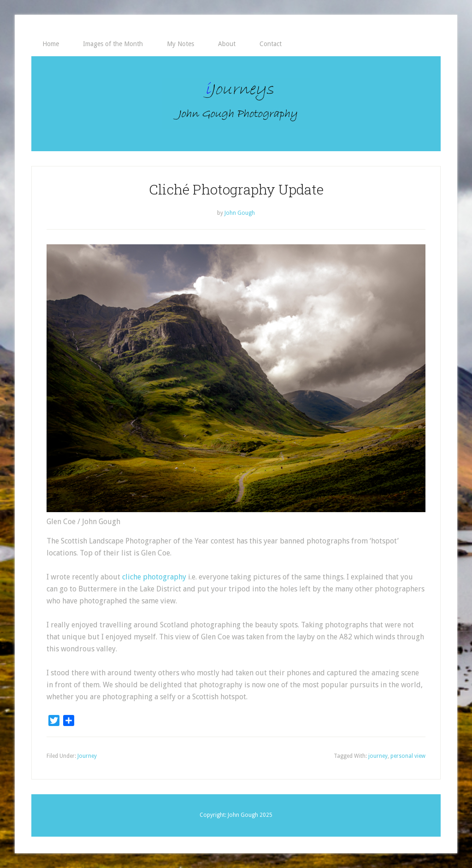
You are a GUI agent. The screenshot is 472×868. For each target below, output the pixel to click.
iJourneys (236, 104)
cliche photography (154, 577)
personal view (408, 756)
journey (378, 756)
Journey (87, 756)
